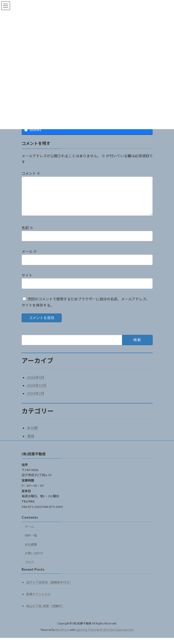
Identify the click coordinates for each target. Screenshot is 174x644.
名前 (27, 234)
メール (29, 258)
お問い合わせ (34, 559)
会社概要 (31, 550)
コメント (31, 173)
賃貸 (31, 442)
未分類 (32, 434)
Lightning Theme (86, 636)
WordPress (62, 636)
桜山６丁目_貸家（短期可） (45, 612)
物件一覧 (31, 542)
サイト (27, 281)
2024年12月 (37, 392)
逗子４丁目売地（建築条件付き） (49, 589)
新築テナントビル (39, 600)
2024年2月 (36, 400)
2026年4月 (36, 384)
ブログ (29, 568)
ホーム (29, 533)
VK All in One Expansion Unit (116, 636)
